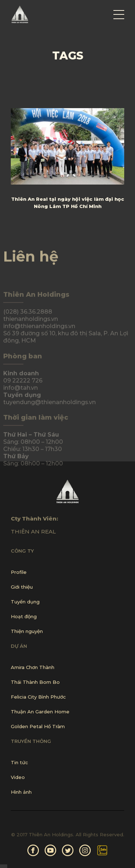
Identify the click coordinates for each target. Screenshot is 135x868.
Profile (19, 572)
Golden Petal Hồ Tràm (38, 726)
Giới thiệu (22, 587)
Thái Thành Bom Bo (35, 682)
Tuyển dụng (25, 602)
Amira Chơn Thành (33, 667)
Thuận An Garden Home (40, 712)
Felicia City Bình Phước (38, 697)
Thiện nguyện (27, 631)
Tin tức (19, 762)
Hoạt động (24, 616)
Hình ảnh (21, 792)
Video (18, 777)
